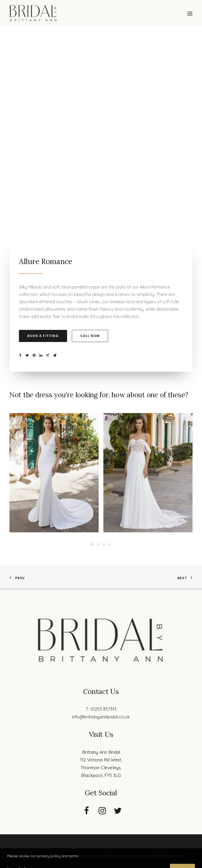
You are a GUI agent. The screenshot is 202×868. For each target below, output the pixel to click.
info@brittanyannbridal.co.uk (101, 717)
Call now (90, 336)
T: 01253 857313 (101, 709)
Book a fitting (43, 336)
